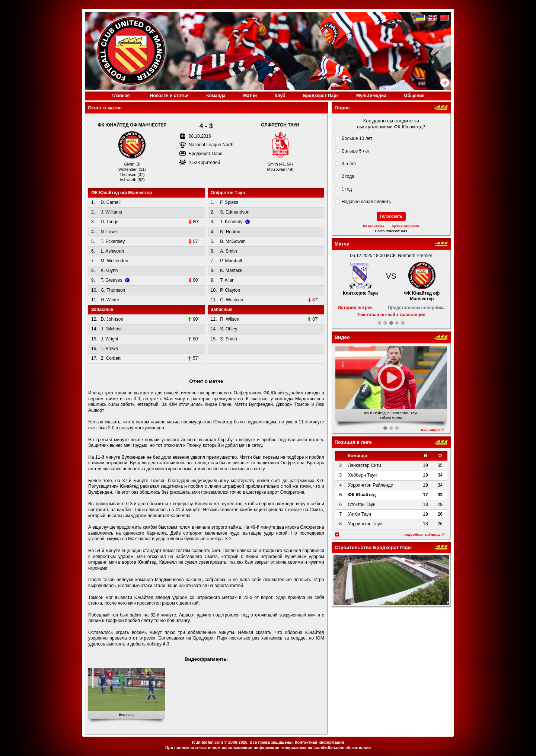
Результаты (374, 226)
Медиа (371, 96)
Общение (414, 96)
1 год (347, 189)
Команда (216, 96)
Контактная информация (319, 742)
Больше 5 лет (356, 151)
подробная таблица (424, 534)
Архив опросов (405, 226)
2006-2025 (238, 742)
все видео (433, 430)
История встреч (355, 308)
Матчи (250, 96)
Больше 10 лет (357, 138)
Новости (169, 96)
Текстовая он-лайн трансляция (391, 315)
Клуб (280, 96)
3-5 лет (349, 164)
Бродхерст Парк (321, 96)
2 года (348, 176)
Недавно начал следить (366, 202)
